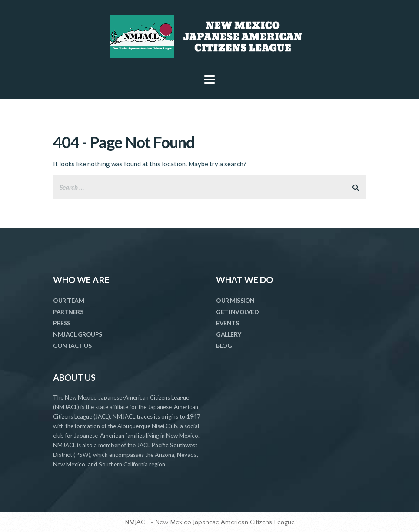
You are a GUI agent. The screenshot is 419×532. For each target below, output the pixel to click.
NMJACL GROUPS (78, 334)
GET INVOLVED (237, 312)
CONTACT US (72, 345)
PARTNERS (68, 312)
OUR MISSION (235, 300)
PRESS (62, 323)
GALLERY (229, 334)
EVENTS (227, 323)
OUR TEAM (68, 300)
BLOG (224, 345)
